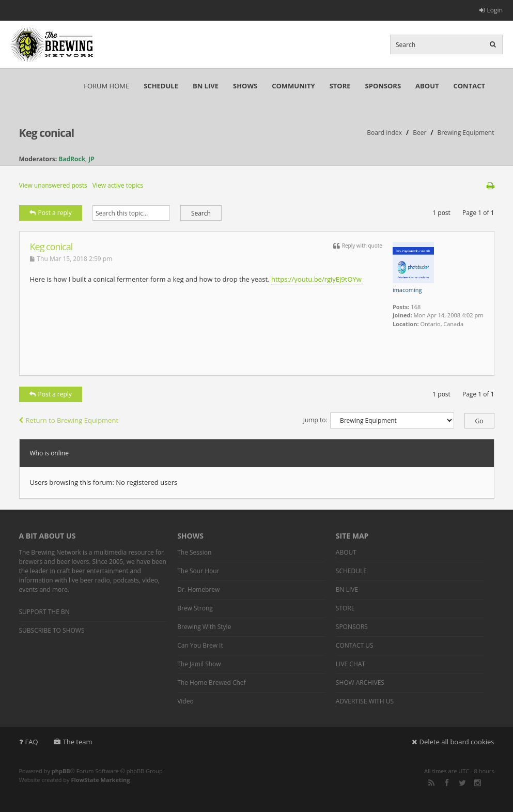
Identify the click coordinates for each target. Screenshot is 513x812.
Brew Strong (195, 608)
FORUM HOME (106, 86)
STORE (340, 86)
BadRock (72, 159)
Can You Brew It (200, 645)
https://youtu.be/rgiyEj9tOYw (316, 279)
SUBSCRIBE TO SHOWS (52, 630)
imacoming (407, 290)
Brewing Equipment (466, 133)
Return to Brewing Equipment (69, 420)
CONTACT (469, 86)
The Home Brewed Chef (211, 683)
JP (91, 159)
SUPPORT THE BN (44, 612)
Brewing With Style (204, 627)
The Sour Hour (198, 571)
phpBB (61, 771)
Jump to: (315, 420)
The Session (194, 552)
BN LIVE (206, 86)
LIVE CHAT (351, 664)
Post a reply (51, 213)
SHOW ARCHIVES (360, 683)
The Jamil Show (199, 664)
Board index (384, 133)
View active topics (118, 185)
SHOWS (245, 86)
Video (185, 701)
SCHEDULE (161, 86)
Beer (419, 133)
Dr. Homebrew (198, 589)
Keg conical (47, 133)
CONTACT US (355, 645)
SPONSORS (383, 86)
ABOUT (427, 86)
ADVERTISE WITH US (365, 701)
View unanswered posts (53, 185)
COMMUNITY (293, 86)
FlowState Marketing (100, 780)
